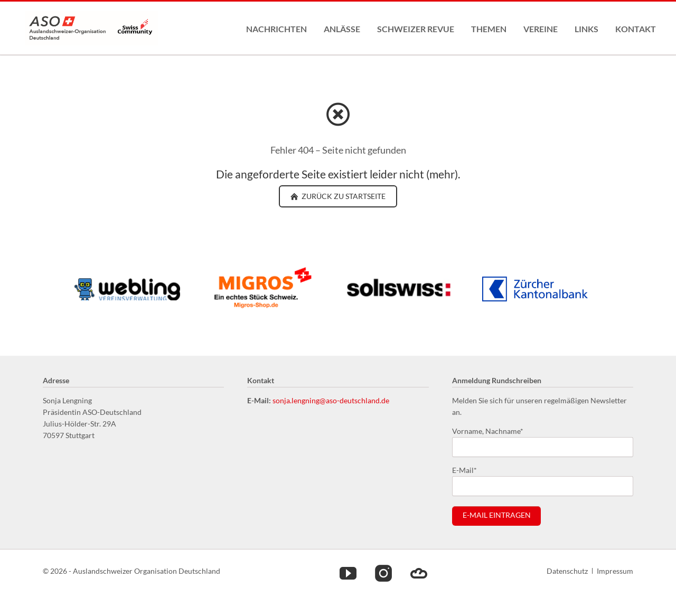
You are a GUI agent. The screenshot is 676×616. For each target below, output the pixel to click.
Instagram (383, 573)
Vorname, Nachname (488, 430)
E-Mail (469, 470)
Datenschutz (567, 571)
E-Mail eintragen (497, 515)
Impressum (615, 571)
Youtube (348, 573)
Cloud (419, 573)
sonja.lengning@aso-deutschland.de (331, 400)
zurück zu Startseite (343, 196)
